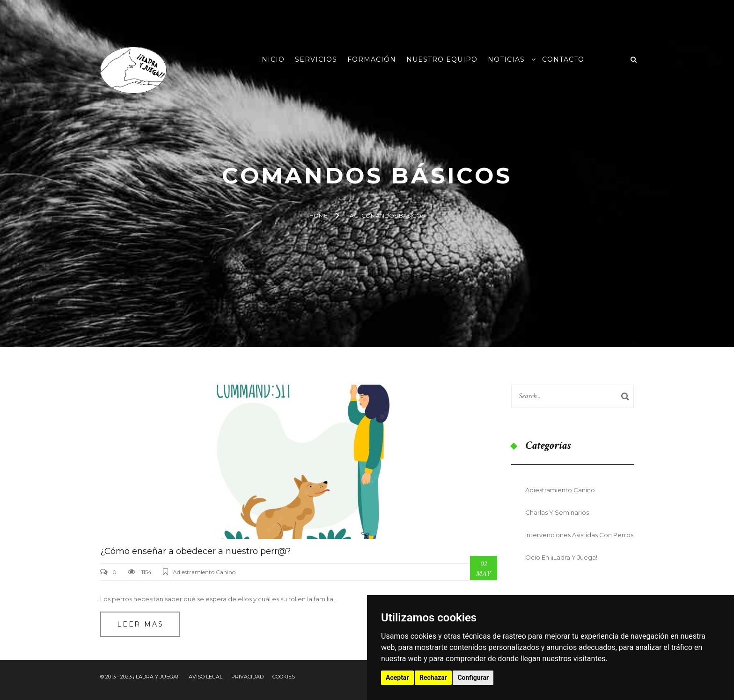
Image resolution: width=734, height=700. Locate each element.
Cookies (284, 677)
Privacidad (247, 677)
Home (319, 215)
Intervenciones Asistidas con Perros (579, 535)
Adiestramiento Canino (204, 572)
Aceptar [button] (397, 678)
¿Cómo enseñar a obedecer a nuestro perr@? (195, 551)
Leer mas (140, 624)
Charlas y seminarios (557, 512)
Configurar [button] (473, 678)
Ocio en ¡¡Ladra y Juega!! (562, 557)
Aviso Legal (206, 677)
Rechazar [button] (433, 678)
